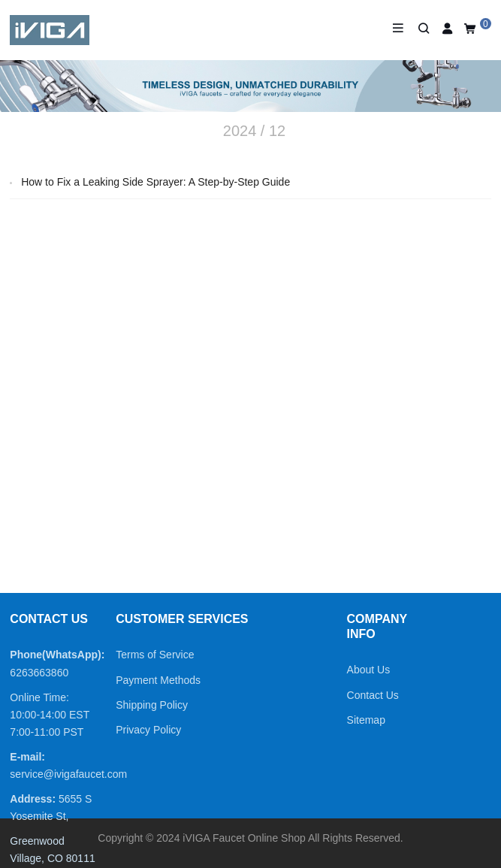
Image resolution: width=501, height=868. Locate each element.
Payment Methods (158, 680)
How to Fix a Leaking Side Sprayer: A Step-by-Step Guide (155, 182)
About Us (369, 670)
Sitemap (366, 720)
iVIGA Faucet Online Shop (244, 838)
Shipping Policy (152, 705)
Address (31, 799)
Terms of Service (155, 655)
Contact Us (373, 695)
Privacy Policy (148, 730)
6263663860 (39, 673)
